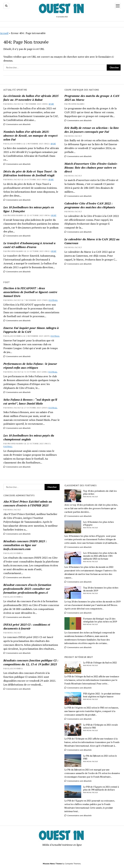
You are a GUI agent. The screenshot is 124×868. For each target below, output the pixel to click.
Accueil (4, 33)
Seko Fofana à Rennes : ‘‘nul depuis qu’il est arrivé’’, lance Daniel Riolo (30, 401)
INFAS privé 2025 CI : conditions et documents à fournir (27, 626)
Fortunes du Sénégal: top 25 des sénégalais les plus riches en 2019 (100, 620)
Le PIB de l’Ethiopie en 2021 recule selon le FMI (101, 726)
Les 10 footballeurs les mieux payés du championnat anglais (29, 437)
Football (53, 300)
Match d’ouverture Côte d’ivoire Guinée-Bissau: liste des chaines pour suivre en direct (91, 167)
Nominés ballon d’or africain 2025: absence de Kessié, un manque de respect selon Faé (31, 135)
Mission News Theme (52, 864)
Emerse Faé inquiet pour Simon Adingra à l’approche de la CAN (31, 330)
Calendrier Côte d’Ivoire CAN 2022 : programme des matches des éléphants (90, 205)
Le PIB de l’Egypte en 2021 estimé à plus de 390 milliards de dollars (101, 788)
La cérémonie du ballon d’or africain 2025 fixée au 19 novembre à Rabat (31, 98)
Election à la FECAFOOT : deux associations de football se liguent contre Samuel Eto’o (30, 292)
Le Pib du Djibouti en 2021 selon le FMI (100, 757)
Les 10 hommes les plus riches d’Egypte (98, 523)
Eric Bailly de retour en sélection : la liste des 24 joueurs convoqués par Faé (92, 130)
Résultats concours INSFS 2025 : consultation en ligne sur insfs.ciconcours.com (25, 545)
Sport (51, 104)
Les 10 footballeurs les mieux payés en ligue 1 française (29, 209)
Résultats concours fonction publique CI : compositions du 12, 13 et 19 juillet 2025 (31, 662)
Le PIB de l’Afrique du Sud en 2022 (100, 663)
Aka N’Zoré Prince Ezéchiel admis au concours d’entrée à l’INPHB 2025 (28, 503)
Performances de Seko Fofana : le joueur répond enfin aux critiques (30, 366)
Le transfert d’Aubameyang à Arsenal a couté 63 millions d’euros (29, 245)
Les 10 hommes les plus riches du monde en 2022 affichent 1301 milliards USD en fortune (100, 556)
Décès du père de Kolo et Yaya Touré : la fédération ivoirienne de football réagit (30, 173)
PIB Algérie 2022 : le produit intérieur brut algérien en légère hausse (102, 695)
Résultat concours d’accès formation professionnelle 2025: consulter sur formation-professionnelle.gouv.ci (27, 589)
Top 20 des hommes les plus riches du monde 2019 (101, 589)
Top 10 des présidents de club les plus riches (100, 492)
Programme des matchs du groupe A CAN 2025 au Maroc (92, 98)
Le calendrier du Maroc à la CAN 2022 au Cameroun (92, 241)
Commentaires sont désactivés (17, 124)
